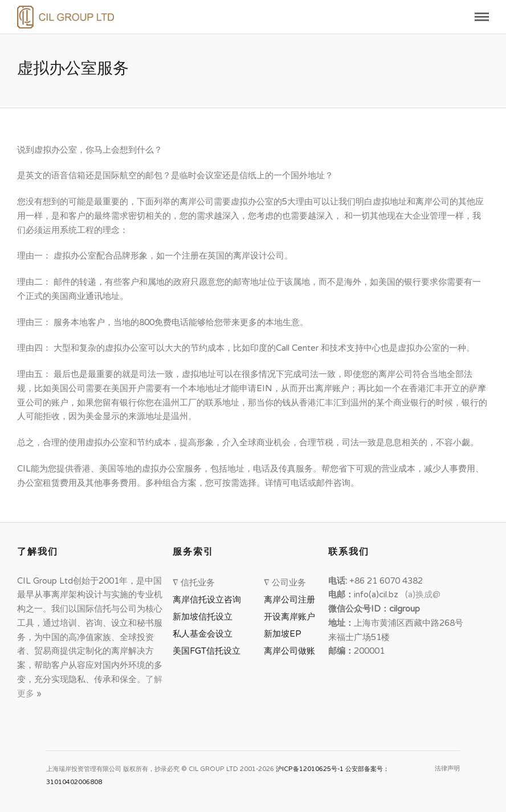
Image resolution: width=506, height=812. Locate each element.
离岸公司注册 (292, 600)
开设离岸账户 (289, 617)
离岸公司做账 (289, 651)
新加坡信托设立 (205, 617)
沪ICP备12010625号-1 (310, 769)
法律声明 (447, 768)
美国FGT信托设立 (209, 651)
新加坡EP (283, 634)
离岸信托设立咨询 (209, 600)
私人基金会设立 (203, 634)
